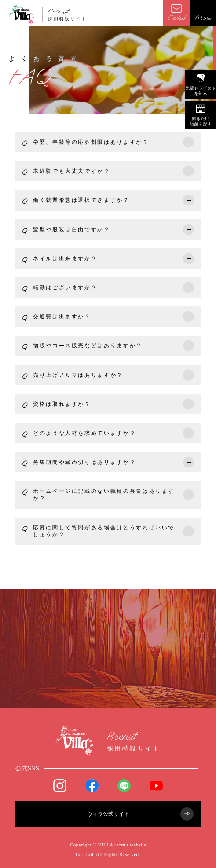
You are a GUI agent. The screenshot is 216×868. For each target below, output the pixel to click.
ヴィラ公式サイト (141, 814)
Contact (176, 13)
